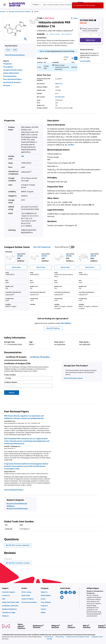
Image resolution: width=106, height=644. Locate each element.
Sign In (42, 51)
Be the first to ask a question (18, 545)
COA (8, 50)
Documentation (10, 76)
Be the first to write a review (19, 563)
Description (8, 67)
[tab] (4, 12)
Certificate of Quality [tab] (40, 357)
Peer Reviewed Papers (13, 79)
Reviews (7, 85)
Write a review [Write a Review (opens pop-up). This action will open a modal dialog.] (55, 34)
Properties (8, 64)
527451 (71, 145)
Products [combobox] (36, 4)
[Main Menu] (5, 5)
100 (56, 105)
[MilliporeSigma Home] (17, 4)
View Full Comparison (42, 247)
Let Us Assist (85, 61)
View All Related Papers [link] (14, 490)
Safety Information (11, 73)
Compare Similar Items (13, 70)
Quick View (16, 267)
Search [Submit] (12, 393)
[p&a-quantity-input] (90, 35)
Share (74, 18)
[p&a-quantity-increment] (99, 35)
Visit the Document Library (73, 378)
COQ (15, 50)
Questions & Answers (12, 82)
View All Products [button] (53, 328)
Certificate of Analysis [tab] (16, 357)
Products (3, 12)
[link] (11, 592)
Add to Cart (90, 40)
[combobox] (57, 5)
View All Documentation (15, 55)
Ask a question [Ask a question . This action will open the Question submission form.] (67, 34)
